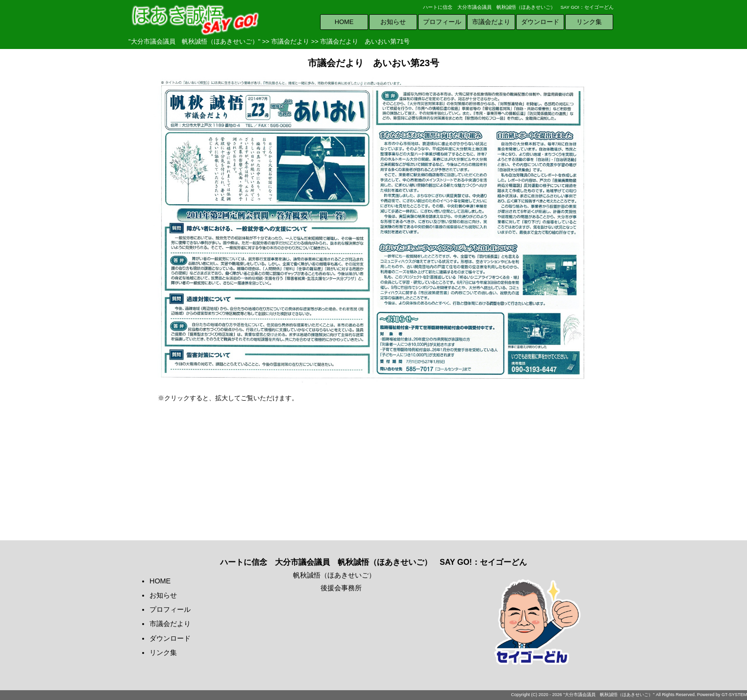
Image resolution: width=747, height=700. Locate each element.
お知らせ (393, 22)
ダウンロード (540, 22)
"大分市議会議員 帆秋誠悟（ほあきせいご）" (194, 41)
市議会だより (491, 22)
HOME (344, 22)
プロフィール (442, 22)
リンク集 (589, 22)
